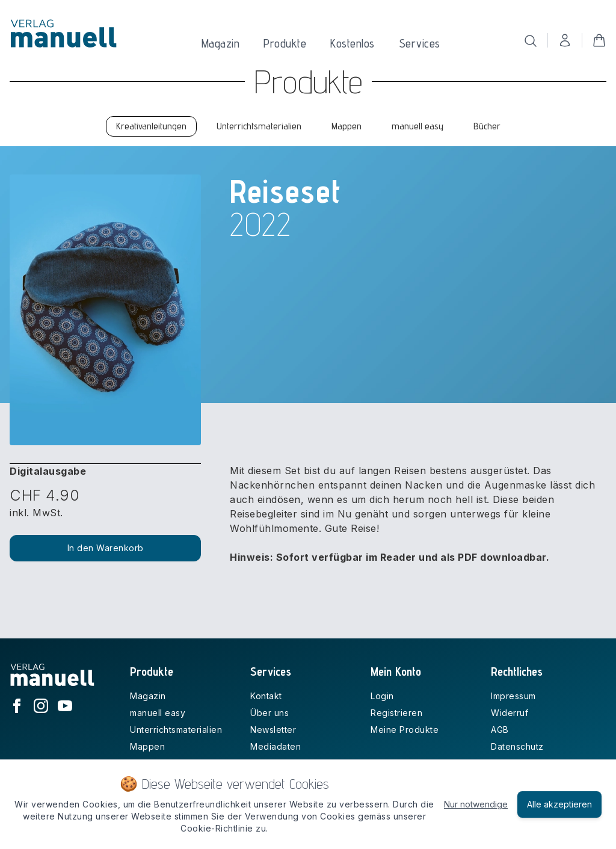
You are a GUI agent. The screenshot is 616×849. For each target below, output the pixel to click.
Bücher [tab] (487, 126)
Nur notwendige (476, 804)
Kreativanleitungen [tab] (151, 126)
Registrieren (396, 713)
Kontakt (266, 696)
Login (382, 696)
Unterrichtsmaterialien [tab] (259, 126)
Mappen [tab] (346, 126)
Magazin (221, 43)
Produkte (285, 43)
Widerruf (510, 713)
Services (420, 43)
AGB (500, 730)
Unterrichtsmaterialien (176, 730)
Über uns (269, 713)
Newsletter (273, 730)
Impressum (513, 696)
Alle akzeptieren (559, 804)
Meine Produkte (405, 730)
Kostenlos (353, 43)
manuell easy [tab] (417, 126)
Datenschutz (517, 746)
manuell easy (158, 713)
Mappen (147, 746)
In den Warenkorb (106, 548)
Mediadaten (276, 746)
